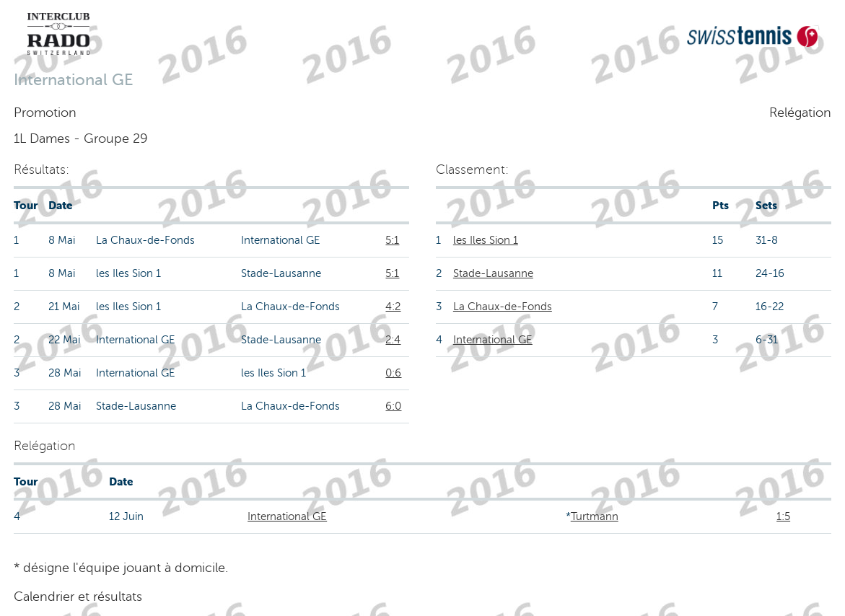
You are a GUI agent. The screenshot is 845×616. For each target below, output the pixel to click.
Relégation (800, 113)
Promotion (45, 113)
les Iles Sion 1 (486, 240)
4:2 (393, 307)
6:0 (393, 406)
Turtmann (595, 516)
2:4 (393, 340)
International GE (493, 340)
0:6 (393, 373)
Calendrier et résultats (78, 597)
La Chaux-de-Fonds (503, 307)
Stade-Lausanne (493, 273)
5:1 (392, 240)
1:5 (783, 516)
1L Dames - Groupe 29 (81, 138)
